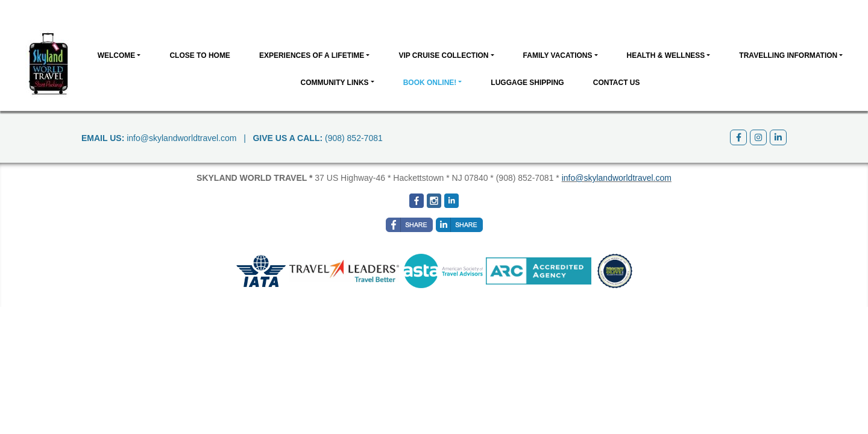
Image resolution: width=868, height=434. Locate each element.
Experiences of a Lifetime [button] (312, 55)
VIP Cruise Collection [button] (443, 55)
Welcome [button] (117, 55)
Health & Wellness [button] (666, 55)
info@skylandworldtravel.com (181, 138)
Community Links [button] (334, 83)
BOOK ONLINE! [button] (430, 83)
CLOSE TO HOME (200, 55)
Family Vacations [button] (558, 55)
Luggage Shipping (527, 83)
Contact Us (617, 83)
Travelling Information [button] (788, 55)
